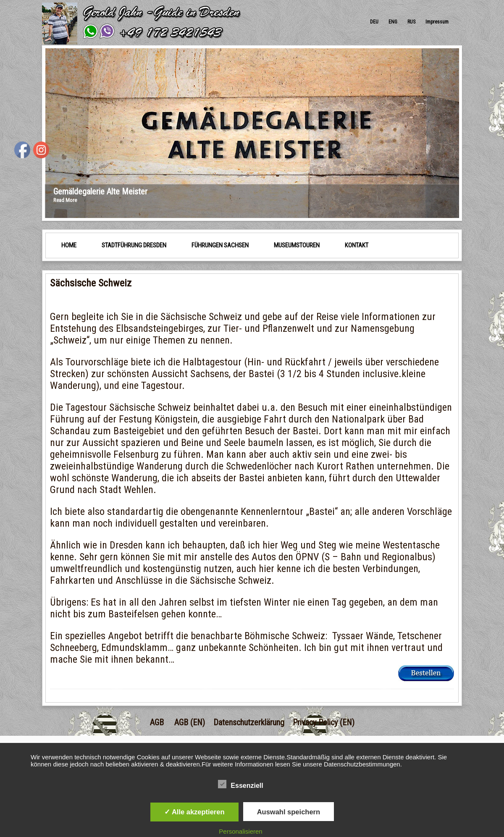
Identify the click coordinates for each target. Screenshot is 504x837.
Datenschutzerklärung (249, 722)
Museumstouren (297, 245)
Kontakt (357, 245)
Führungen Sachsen (220, 245)
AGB (157, 722)
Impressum (437, 22)
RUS (411, 22)
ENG (393, 22)
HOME (69, 245)
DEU (374, 22)
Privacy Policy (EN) (324, 722)
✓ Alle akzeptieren (194, 812)
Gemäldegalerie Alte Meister (100, 192)
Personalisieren (240, 831)
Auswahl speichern (289, 812)
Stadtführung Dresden (134, 245)
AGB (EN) (190, 722)
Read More (65, 200)
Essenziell (240, 785)
